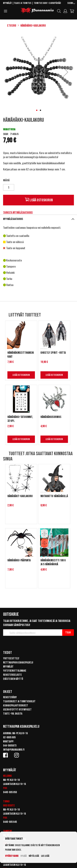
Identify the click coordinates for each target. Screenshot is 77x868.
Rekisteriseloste (12, 675)
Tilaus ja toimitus (23, 3)
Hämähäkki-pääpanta (19, 560)
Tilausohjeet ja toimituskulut (19, 701)
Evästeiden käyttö (13, 679)
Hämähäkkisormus (51, 417)
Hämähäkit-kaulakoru (20, 496)
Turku (6, 801)
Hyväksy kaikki (12, 856)
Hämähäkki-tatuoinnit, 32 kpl (20, 419)
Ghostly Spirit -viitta (53, 353)
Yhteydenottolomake (15, 671)
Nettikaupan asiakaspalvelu (18, 663)
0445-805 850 (10, 792)
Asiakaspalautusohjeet (16, 705)
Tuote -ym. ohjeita (13, 714)
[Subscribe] (68, 633)
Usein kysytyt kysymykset (17, 710)
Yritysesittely (11, 658)
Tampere (8, 831)
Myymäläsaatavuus (13, 219)
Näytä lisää (34, 856)
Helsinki (7, 776)
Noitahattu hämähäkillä (54, 496)
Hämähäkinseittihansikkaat (21, 355)
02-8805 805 (9, 737)
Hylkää (24, 856)
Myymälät (7, 3)
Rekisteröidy (10, 697)
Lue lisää (45, 856)
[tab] (38, 219)
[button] (71, 4)
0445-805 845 (10, 822)
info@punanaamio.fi (14, 750)
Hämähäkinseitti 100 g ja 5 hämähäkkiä (53, 562)
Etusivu (12, 26)
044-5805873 (10, 746)
